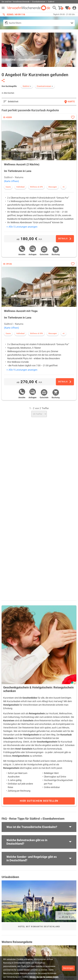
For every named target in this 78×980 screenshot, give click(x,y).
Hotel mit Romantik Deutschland (39, 927)
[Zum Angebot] (65, 239)
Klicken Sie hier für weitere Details (44, 977)
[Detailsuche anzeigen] (39, 23)
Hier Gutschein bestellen (39, 801)
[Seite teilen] (3, 81)
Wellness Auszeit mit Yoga (21, 311)
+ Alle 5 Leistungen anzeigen (22, 227)
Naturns (19, 177)
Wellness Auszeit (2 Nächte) (22, 164)
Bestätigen (68, 968)
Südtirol (8, 177)
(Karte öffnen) (11, 181)
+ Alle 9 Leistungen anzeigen (22, 370)
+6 (63, 187)
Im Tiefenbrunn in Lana (18, 171)
